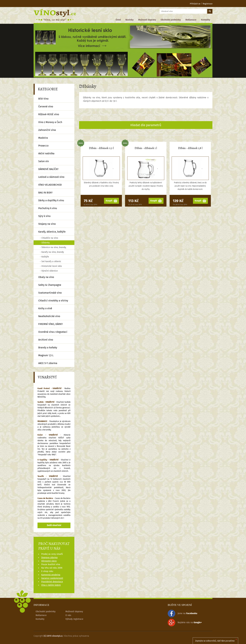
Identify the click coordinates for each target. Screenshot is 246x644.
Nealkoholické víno (49, 316)
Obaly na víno (46, 277)
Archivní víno (46, 340)
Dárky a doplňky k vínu (51, 200)
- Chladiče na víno (49, 238)
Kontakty (206, 20)
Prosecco (43, 146)
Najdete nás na (185, 623)
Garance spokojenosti (52, 578)
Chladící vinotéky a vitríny (53, 301)
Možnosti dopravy (147, 20)
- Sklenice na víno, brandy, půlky (53, 248)
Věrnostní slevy (49, 561)
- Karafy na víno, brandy (52, 252)
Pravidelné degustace (52, 582)
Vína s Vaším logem (51, 585)
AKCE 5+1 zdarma (48, 363)
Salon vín (44, 161)
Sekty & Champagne (50, 285)
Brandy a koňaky (48, 348)
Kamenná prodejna (51, 575)
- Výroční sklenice (49, 271)
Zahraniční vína (47, 130)
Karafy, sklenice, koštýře (52, 232)
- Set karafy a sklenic (51, 261)
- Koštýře (44, 257)
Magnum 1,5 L (46, 355)
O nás (68, 615)
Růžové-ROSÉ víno (49, 114)
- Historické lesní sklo (51, 266)
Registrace (208, 4)
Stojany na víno (47, 224)
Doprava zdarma (49, 558)
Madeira (43, 138)
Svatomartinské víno (50, 293)
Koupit (111, 201)
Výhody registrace (74, 619)
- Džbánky (45, 243)
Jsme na (182, 613)
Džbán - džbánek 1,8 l (190, 148)
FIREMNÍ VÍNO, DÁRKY (51, 324)
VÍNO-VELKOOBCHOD (50, 185)
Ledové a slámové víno (51, 177)
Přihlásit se (193, 4)
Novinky (130, 20)
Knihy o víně (45, 308)
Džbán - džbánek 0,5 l (101, 148)
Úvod (118, 20)
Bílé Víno (43, 99)
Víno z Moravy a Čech (50, 122)
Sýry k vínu (44, 216)
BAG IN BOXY (45, 193)
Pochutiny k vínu (48, 208)
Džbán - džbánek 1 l (146, 148)
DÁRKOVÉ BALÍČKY (48, 169)
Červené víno (46, 106)
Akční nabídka (46, 153)
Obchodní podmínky (171, 20)
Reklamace (191, 20)
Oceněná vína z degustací (53, 332)
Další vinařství (54, 525)
